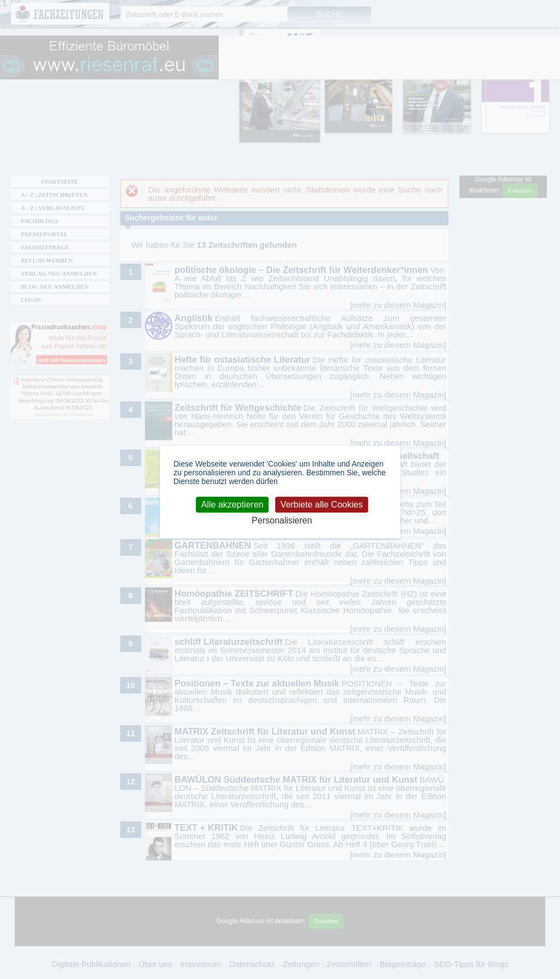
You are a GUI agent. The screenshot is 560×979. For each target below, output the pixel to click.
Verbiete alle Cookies (322, 505)
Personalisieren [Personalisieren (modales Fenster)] (282, 521)
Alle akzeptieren (232, 505)
